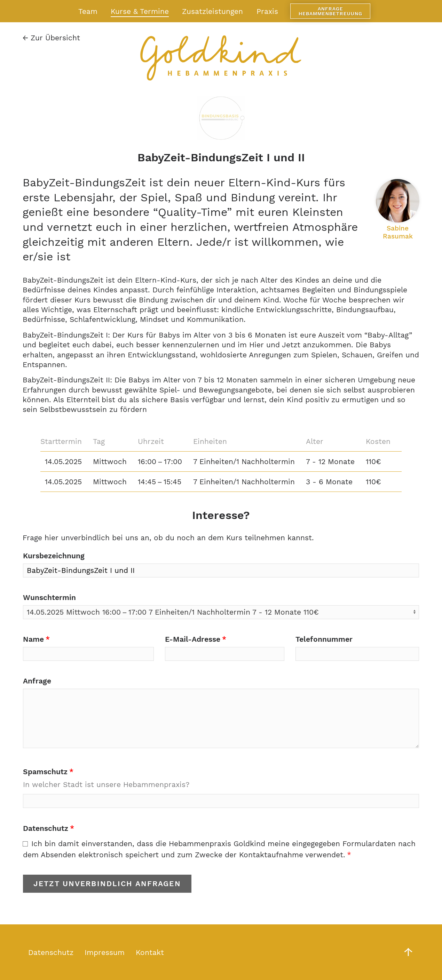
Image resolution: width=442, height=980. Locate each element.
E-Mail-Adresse (193, 639)
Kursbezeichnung (54, 556)
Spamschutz (45, 772)
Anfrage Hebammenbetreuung (330, 11)
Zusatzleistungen (212, 11)
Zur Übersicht (51, 38)
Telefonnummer (324, 639)
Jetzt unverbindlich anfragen (107, 884)
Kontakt (150, 952)
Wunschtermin (49, 597)
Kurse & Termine (140, 11)
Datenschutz (46, 828)
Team (88, 11)
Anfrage (37, 681)
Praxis (267, 11)
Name (33, 639)
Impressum (105, 952)
